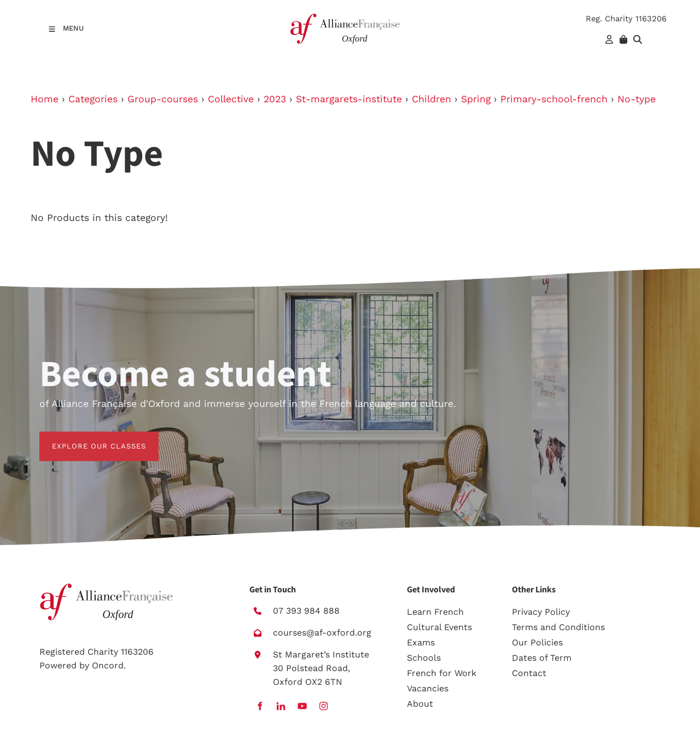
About (420, 704)
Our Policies (537, 642)
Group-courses (163, 99)
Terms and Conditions (558, 627)
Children (431, 99)
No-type (637, 99)
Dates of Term (542, 658)
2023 (275, 99)
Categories (93, 99)
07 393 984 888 (306, 611)
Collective (231, 99)
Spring (476, 99)
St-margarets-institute (349, 99)
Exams (421, 642)
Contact (529, 673)
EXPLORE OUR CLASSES (86, 438)
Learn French (435, 612)
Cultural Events (439, 627)
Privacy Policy (541, 612)
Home (45, 99)
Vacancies (428, 688)
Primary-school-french (554, 99)
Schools (424, 658)
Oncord (108, 665)
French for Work (442, 673)
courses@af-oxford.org (322, 633)
